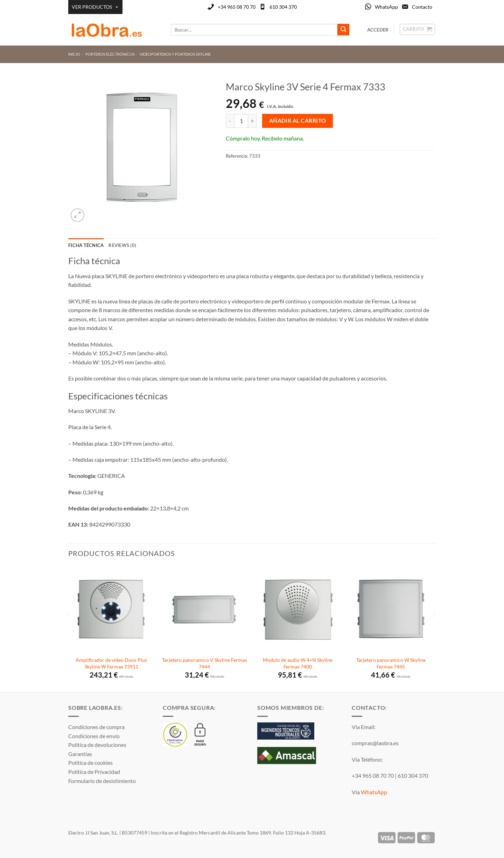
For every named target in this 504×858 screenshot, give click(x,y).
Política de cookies (90, 763)
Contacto (422, 7)
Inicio (74, 54)
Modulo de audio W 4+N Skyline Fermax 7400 (298, 663)
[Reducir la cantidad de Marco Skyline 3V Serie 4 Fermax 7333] (230, 121)
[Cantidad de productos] (241, 121)
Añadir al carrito (298, 121)
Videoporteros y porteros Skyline (175, 54)
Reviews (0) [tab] (122, 245)
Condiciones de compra (96, 727)
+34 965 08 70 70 (237, 7)
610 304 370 (283, 7)
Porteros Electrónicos (110, 54)
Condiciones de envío (94, 736)
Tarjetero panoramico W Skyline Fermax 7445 (391, 663)
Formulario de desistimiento (102, 781)
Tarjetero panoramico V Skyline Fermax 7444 (205, 663)
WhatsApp (386, 7)
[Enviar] (343, 30)
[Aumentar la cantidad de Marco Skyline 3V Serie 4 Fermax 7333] (252, 121)
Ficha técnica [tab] (86, 245)
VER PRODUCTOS (95, 7)
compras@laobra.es (375, 743)
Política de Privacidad (94, 772)
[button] (78, 215)
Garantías (80, 754)
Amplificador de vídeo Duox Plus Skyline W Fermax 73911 (111, 663)
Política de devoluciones (97, 745)
